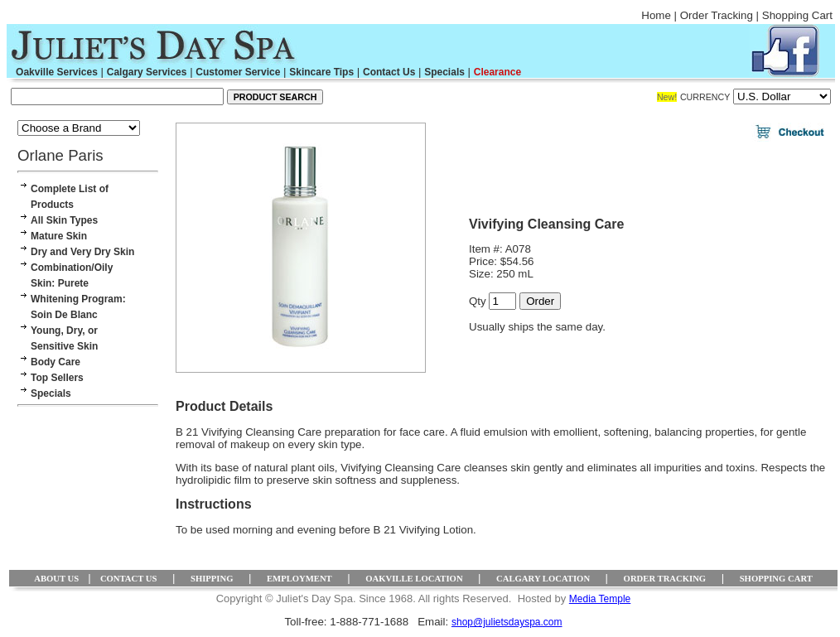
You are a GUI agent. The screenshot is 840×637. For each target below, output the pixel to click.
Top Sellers (57, 378)
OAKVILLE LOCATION (414, 579)
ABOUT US (56, 579)
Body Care (56, 362)
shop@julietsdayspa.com (507, 622)
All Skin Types (64, 220)
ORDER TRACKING (665, 579)
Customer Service (238, 72)
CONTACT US (129, 579)
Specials (444, 72)
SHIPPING (212, 579)
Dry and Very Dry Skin (82, 252)
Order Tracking (717, 15)
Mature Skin (59, 236)
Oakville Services (57, 72)
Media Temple (600, 599)
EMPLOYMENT (299, 579)
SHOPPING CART (776, 579)
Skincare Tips (321, 72)
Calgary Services (147, 72)
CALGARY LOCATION (543, 579)
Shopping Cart (797, 15)
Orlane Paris (60, 155)
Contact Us (389, 72)
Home (656, 15)
